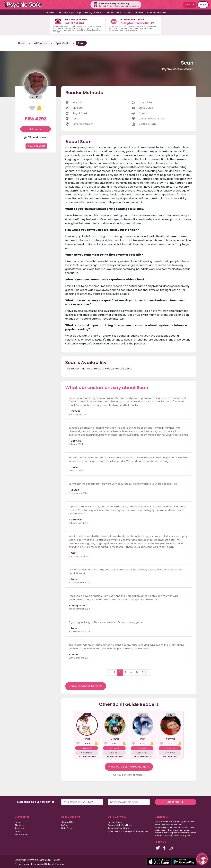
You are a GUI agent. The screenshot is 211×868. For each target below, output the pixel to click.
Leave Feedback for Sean (86, 686)
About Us (19, 825)
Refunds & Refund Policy (121, 825)
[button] (202, 859)
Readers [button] (50, 12)
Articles (128, 12)
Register (190, 5)
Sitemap (59, 864)
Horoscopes (21, 835)
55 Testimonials (36, 138)
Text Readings (66, 12)
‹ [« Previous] (110, 672)
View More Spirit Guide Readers (129, 767)
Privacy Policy (115, 822)
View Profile (87, 753)
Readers (19, 828)
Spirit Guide (63, 43)
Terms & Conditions (118, 828)
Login (203, 5)
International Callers (42, 864)
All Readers (41, 43)
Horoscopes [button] (113, 12)
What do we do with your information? (128, 831)
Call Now (36, 129)
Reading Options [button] (93, 12)
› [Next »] (148, 672)
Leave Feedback (36, 146)
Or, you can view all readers (129, 775)
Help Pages (67, 828)
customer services (163, 833)
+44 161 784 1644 (74, 23)
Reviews (139, 12)
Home (22, 43)
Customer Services (156, 12)
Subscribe (175, 802)
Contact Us (67, 822)
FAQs (64, 825)
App (79, 12)
